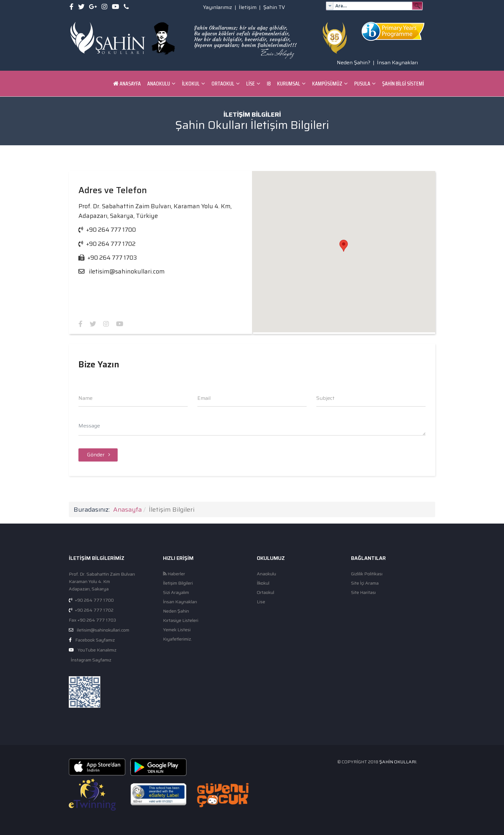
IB (269, 84)
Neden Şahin (176, 611)
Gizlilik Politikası (367, 574)
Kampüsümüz (327, 84)
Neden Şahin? (354, 63)
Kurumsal (289, 84)
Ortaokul (223, 84)
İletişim (248, 7)
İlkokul (191, 84)
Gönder (98, 455)
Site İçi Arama (365, 583)
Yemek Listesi (177, 630)
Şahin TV (274, 7)
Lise (251, 84)
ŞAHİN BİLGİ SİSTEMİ (403, 84)
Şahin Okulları (398, 762)
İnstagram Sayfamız (90, 660)
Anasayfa (127, 84)
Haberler (174, 574)
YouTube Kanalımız (97, 650)
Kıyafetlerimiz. (177, 639)
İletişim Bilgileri (178, 583)
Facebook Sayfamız (95, 640)
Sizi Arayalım (176, 593)
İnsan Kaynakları (397, 63)
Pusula (362, 84)
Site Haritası (363, 593)
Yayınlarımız (218, 7)
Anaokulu (159, 84)
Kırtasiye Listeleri (181, 620)
